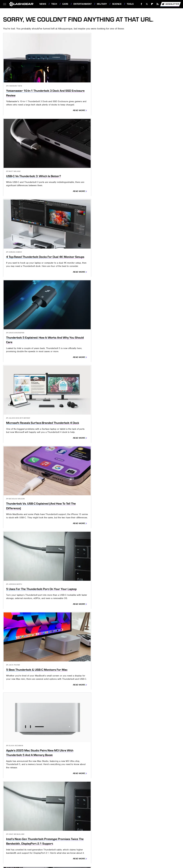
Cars (65, 4)
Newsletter (170, 4)
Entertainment (83, 4)
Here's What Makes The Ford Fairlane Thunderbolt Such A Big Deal (30, 389)
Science (117, 4)
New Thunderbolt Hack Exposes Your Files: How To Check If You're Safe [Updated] (151, 468)
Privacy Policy (104, 826)
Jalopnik (84, 843)
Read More (48, 101)
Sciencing (111, 843)
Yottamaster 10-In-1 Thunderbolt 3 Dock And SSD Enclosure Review (31, 78)
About (73, 826)
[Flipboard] (152, 4)
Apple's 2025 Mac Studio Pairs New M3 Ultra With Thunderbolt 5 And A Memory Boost (150, 227)
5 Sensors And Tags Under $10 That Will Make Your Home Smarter (30, 622)
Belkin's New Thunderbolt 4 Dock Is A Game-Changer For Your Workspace (91, 389)
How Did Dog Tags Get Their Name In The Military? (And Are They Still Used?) (30, 701)
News (43, 4)
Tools (130, 4)
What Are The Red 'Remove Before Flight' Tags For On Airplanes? (146, 776)
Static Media (77, 830)
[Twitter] (147, 4)
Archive (86, 826)
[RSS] (158, 4)
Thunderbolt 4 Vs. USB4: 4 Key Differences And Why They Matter (149, 389)
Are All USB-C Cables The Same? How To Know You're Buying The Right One (90, 546)
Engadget (72, 843)
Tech (54, 4)
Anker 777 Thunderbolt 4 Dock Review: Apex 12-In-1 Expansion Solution (149, 306)
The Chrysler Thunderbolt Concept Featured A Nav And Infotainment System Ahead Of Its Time (31, 546)
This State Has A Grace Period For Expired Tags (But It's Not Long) (89, 622)
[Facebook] (141, 4)
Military (102, 4)
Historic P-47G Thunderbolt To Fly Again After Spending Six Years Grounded (91, 776)
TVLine (94, 843)
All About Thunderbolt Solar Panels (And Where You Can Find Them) (31, 468)
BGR (101, 843)
